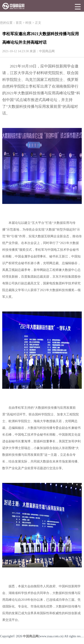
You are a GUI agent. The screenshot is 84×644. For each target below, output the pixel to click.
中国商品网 (31, 636)
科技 (28, 23)
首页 (19, 23)
